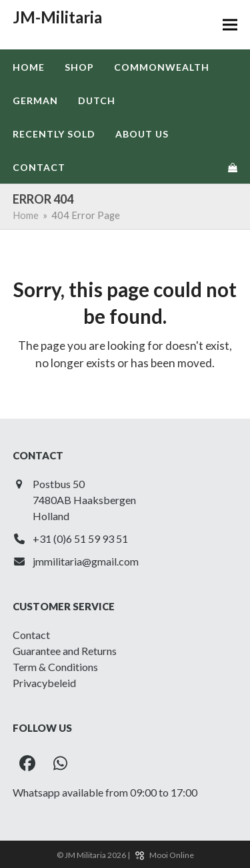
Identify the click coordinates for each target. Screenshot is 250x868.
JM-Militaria (57, 17)
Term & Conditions (55, 667)
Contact (31, 635)
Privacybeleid (44, 683)
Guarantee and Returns (65, 651)
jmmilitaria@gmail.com (86, 561)
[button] (230, 25)
